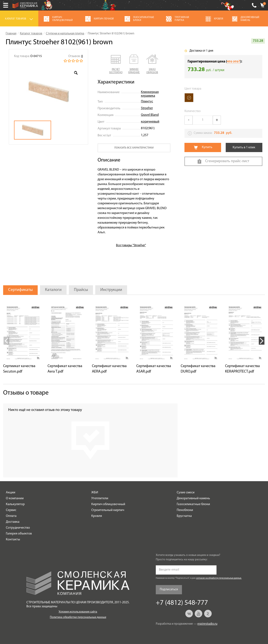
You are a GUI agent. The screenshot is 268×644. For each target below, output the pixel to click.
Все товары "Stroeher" (131, 245)
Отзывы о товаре (26, 393)
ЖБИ (95, 493)
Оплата (11, 516)
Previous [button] (6, 341)
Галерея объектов (19, 534)
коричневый (150, 122)
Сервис (11, 510)
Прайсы (81, 290)
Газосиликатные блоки (193, 504)
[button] (116, 64)
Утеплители (100, 498)
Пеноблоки (185, 510)
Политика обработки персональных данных (78, 617)
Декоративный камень (193, 498)
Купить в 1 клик (244, 147)
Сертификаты (20, 290)
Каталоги (53, 290)
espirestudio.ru (207, 624)
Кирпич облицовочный (108, 504)
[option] (48, 91)
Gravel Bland (150, 115)
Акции (11, 493)
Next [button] (262, 341)
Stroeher (147, 108)
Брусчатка (184, 516)
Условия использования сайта (78, 612)
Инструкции (111, 290)
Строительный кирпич (108, 510)
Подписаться (169, 590)
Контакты (13, 540)
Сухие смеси (186, 493)
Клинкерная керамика (150, 94)
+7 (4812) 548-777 (254, 5)
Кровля (97, 516)
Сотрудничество (18, 528)
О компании (15, 498)
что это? (233, 62)
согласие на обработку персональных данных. (219, 578)
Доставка (13, 522)
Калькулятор (15, 504)
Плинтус (147, 102)
